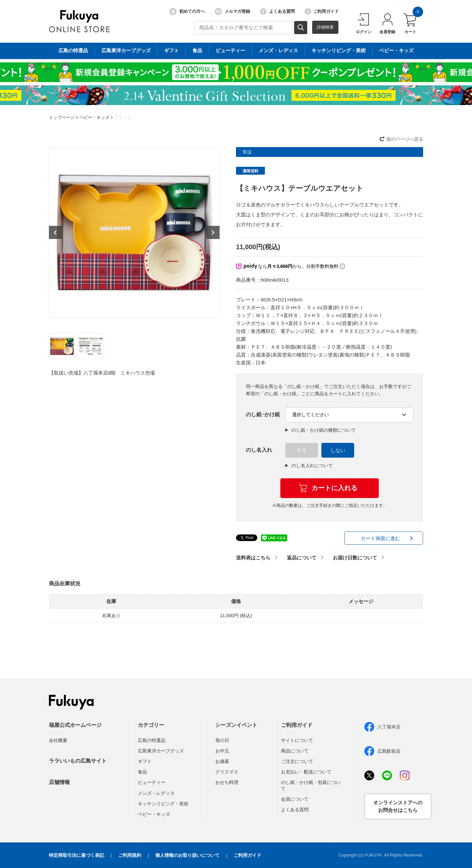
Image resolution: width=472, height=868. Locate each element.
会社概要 (58, 740)
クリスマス (227, 772)
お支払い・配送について (306, 772)
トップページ (62, 117)
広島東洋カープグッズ (161, 751)
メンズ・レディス (156, 793)
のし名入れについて (309, 466)
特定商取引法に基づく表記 (76, 855)
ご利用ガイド (322, 11)
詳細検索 (325, 27)
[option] (134, 232)
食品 (142, 772)
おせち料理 (227, 782)
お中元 (222, 751)
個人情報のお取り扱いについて (187, 855)
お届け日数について (355, 558)
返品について (302, 558)
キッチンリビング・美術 (163, 804)
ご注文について (297, 761)
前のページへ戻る (405, 139)
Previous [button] (55, 232)
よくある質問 (277, 11)
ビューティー (152, 782)
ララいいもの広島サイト (78, 761)
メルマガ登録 (232, 11)
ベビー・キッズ (94, 117)
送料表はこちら (253, 558)
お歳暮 (222, 761)
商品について (295, 751)
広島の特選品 (152, 740)
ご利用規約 (130, 855)
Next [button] (213, 232)
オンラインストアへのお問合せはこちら (398, 806)
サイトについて (297, 740)
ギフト (145, 761)
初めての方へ (187, 11)
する (302, 450)
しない (338, 450)
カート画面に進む (380, 538)
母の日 (222, 740)
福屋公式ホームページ (75, 725)
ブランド (123, 117)
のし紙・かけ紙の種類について (321, 430)
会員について (295, 799)
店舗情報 (59, 782)
